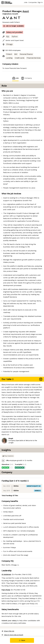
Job (15, 78)
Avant (26, 11)
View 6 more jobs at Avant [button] (12, 635)
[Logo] (7, 3)
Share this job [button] (8, 631)
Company (26, 78)
